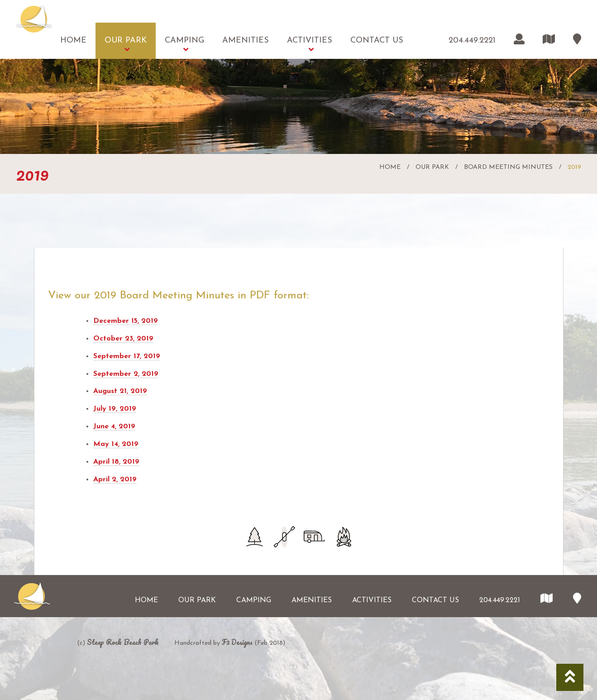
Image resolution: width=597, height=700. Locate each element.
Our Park (126, 41)
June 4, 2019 (114, 427)
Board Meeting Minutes (508, 167)
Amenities (246, 41)
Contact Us (377, 41)
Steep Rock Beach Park (123, 642)
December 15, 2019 (126, 321)
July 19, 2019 (115, 409)
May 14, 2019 (116, 444)
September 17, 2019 (127, 356)
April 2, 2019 (115, 479)
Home (73, 41)
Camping (184, 41)
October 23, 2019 (123, 339)
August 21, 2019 (120, 391)
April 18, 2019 (116, 462)
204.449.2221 (472, 41)
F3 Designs (237, 642)
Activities (310, 41)
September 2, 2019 (126, 374)
